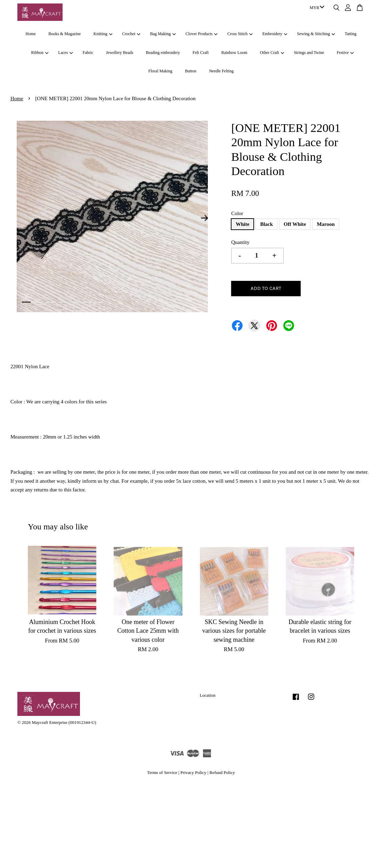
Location (208, 695)
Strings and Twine (309, 53)
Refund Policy (222, 773)
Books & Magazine (64, 34)
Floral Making (160, 71)
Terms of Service (162, 773)
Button (191, 71)
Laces (65, 53)
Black (266, 224)
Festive (345, 53)
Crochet (131, 34)
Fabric (88, 53)
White (242, 224)
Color (237, 213)
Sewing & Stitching (316, 34)
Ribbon (40, 53)
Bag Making (163, 34)
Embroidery (275, 34)
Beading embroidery (163, 53)
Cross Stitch (240, 34)
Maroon (326, 224)
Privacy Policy (193, 773)
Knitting (103, 34)
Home (31, 34)
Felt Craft (201, 53)
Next (204, 218)
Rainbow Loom (234, 53)
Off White (295, 224)
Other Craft (272, 53)
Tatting (351, 34)
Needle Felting (221, 71)
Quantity (240, 242)
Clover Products (202, 34)
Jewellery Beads (120, 53)
